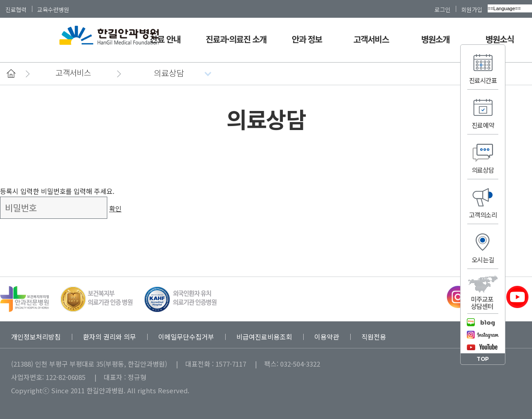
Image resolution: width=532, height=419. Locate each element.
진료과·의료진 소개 (236, 39)
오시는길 (483, 259)
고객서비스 (371, 39)
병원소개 (435, 39)
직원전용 (374, 337)
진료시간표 (483, 80)
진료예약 (483, 125)
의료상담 (483, 170)
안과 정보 (307, 39)
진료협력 (16, 9)
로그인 (442, 9)
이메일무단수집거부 (186, 337)
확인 (115, 208)
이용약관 (327, 337)
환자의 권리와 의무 (110, 337)
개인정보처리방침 (36, 337)
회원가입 (472, 9)
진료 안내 (165, 39)
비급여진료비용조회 (264, 337)
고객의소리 (483, 215)
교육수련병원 (53, 9)
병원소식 (500, 39)
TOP (483, 359)
